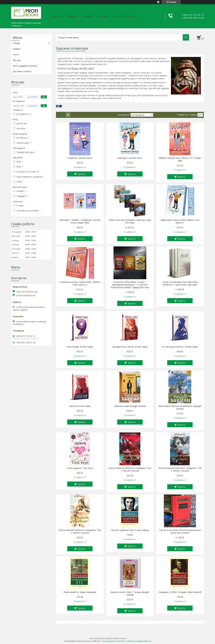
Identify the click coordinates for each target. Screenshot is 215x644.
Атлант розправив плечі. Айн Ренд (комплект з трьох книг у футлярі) (180, 283)
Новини (16, 49)
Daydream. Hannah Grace (80, 158)
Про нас (88, 16)
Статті (16, 54)
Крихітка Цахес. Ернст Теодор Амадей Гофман (130, 593)
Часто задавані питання (25, 66)
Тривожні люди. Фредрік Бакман (130, 406)
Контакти (103, 16)
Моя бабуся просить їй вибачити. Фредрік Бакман (180, 407)
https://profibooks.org (27, 292)
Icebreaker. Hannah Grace (130, 158)
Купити (81, 174)
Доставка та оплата (125, 16)
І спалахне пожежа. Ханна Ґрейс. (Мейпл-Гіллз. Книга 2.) (80, 283)
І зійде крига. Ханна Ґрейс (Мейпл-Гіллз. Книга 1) (180, 221)
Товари (71, 16)
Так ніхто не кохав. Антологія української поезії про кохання (180, 531)
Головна (57, 16)
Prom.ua (122, 638)
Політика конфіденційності (139, 641)
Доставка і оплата (22, 71)
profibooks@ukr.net (26, 295)
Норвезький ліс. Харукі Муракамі (80, 592)
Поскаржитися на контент (114, 641)
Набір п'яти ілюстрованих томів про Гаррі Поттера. (130, 221)
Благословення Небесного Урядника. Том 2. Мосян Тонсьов (80, 531)
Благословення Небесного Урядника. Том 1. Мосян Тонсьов (130, 469)
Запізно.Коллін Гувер (80, 406)
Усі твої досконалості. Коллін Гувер (180, 347)
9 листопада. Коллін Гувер (80, 347)
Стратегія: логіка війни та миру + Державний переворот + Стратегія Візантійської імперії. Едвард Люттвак (130, 285)
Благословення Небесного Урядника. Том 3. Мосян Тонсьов (180, 469)
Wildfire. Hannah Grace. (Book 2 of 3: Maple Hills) (180, 159)
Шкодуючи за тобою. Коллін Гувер (130, 347)
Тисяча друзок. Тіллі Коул (80, 468)
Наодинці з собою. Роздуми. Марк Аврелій (180, 592)
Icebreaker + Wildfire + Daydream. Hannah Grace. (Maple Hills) (80, 221)
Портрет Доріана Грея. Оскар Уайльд (130, 530)
